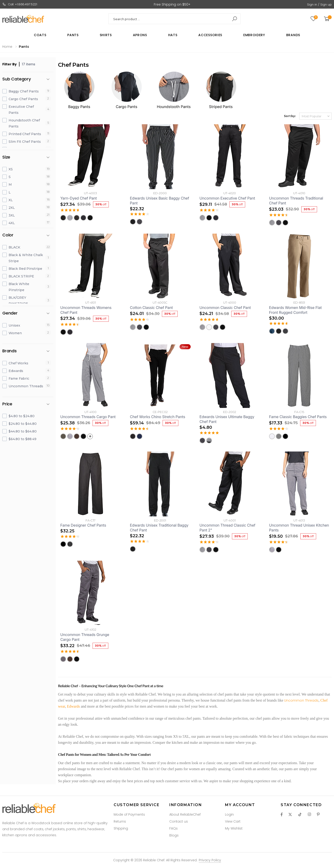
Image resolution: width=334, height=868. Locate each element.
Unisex (14, 325)
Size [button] (6, 157)
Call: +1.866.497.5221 (20, 4)
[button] (327, 19)
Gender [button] (10, 313)
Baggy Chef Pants (24, 91)
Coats (40, 35)
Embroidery (254, 35)
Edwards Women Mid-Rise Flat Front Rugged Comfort (295, 310)
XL (11, 200)
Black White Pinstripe (19, 287)
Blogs (174, 835)
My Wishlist (234, 828)
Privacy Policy (210, 860)
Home (7, 47)
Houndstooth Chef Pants (24, 123)
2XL (12, 208)
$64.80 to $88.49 (22, 439)
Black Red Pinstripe (25, 269)
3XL (12, 215)
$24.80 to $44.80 (23, 424)
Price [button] (7, 404)
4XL (12, 223)
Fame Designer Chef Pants (83, 525)
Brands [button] (10, 351)
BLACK (14, 247)
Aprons (140, 35)
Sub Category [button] (17, 79)
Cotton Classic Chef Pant (151, 308)
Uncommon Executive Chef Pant (227, 198)
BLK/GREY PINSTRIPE (18, 301)
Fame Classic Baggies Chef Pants (298, 417)
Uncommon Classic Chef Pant (225, 308)
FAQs (173, 828)
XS (11, 169)
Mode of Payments (129, 814)
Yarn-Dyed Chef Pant (79, 198)
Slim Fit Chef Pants (25, 142)
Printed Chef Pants (25, 134)
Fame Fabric (19, 378)
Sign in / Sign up (319, 5)
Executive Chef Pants (21, 110)
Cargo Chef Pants (23, 99)
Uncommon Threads (26, 386)
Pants (73, 35)
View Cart (233, 821)
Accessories (210, 35)
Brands (293, 35)
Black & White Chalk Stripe (26, 258)
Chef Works (18, 363)
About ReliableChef (185, 814)
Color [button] (8, 235)
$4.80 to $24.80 (22, 416)
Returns (120, 821)
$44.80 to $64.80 (23, 431)
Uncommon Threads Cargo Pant (88, 417)
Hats (173, 35)
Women (15, 333)
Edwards (16, 371)
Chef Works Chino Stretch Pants (157, 417)
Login (229, 814)
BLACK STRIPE (21, 276)
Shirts (106, 35)
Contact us (179, 821)
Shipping (121, 828)
